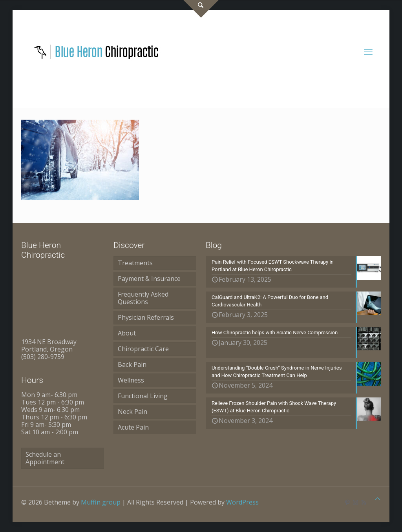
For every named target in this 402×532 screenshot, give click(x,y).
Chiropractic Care (143, 349)
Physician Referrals (146, 317)
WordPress (242, 502)
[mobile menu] (368, 51)
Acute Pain (133, 427)
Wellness (131, 380)
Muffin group (101, 502)
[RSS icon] (364, 502)
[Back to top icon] (378, 499)
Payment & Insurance (149, 279)
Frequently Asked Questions (143, 298)
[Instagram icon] (355, 502)
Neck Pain (132, 412)
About (127, 333)
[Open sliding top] (201, 9)
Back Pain (132, 364)
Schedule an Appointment (45, 458)
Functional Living (143, 396)
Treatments (135, 263)
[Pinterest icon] (347, 502)
